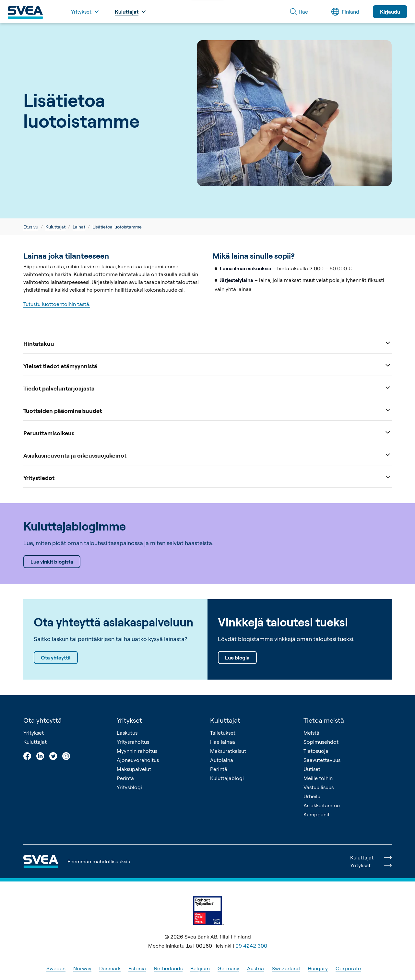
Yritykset (34, 733)
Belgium (200, 968)
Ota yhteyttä (56, 658)
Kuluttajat (55, 227)
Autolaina (222, 760)
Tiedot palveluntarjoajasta (207, 388)
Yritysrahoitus (133, 742)
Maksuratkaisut (228, 751)
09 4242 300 (251, 946)
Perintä (125, 778)
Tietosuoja (316, 751)
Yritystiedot (207, 477)
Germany (228, 968)
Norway (82, 968)
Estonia (137, 968)
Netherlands (168, 968)
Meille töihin (318, 778)
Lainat (79, 227)
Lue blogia (237, 658)
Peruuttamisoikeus (207, 432)
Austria (255, 968)
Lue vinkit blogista (52, 562)
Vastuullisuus (319, 787)
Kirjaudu (390, 12)
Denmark (110, 968)
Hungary (318, 968)
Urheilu (312, 796)
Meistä (311, 733)
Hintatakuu (207, 343)
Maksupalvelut (134, 769)
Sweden (56, 968)
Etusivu (31, 227)
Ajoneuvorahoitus (138, 760)
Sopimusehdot (321, 742)
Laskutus (127, 733)
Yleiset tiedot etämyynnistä (207, 365)
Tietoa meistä (324, 720)
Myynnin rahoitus (137, 751)
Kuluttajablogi (227, 778)
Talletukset (223, 733)
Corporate (348, 968)
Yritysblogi (129, 787)
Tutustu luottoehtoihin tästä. (57, 304)
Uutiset (312, 769)
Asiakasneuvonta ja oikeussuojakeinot (207, 455)
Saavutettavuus (322, 760)
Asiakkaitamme (322, 805)
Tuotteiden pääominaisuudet (207, 410)
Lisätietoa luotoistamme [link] (117, 227)
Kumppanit (317, 814)
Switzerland (286, 968)
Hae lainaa (223, 742)
